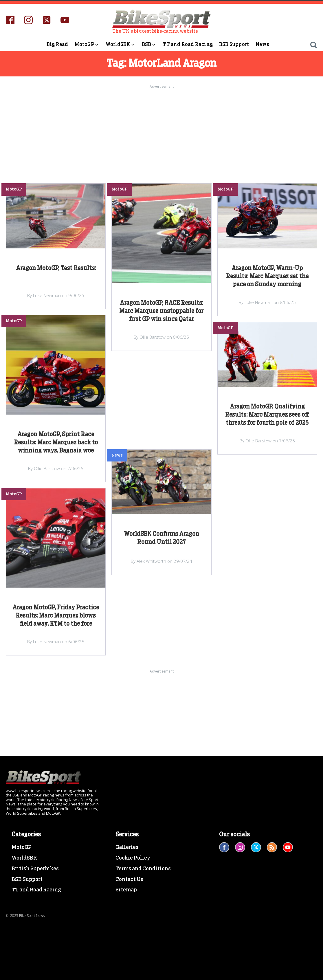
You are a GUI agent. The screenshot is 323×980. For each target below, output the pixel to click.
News (262, 44)
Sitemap (126, 890)
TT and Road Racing (188, 44)
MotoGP (87, 45)
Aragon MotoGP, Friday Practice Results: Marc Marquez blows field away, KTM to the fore (56, 616)
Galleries (127, 847)
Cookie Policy (133, 858)
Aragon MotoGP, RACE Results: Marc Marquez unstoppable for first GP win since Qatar (161, 311)
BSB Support (234, 44)
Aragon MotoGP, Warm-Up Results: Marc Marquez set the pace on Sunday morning (267, 276)
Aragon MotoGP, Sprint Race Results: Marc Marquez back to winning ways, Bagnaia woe (56, 443)
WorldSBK (121, 45)
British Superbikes (35, 869)
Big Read (57, 44)
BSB (149, 45)
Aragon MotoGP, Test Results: (56, 268)
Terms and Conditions (143, 869)
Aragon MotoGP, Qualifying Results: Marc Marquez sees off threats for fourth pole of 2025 (267, 415)
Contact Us (129, 880)
